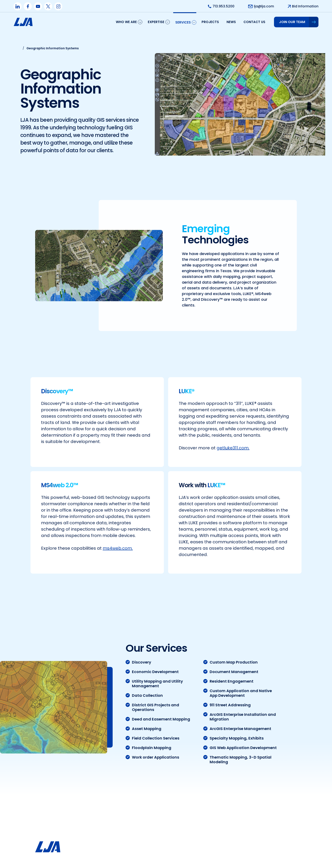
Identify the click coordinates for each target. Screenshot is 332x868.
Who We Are (126, 22)
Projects (210, 22)
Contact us (254, 22)
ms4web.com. (118, 545)
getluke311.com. (233, 445)
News (231, 22)
